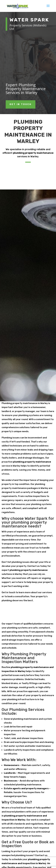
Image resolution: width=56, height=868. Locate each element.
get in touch (21, 104)
